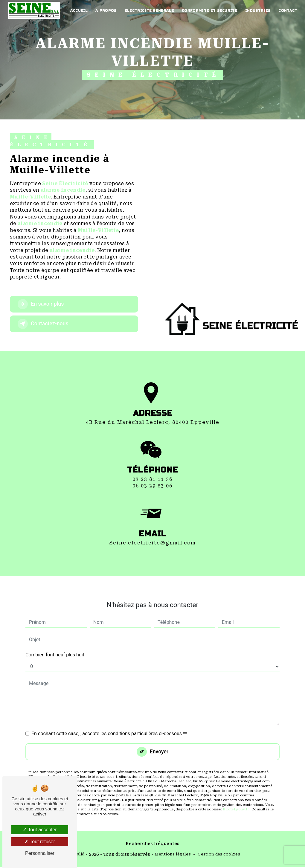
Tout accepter (40, 830)
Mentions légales (173, 855)
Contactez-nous (46, 324)
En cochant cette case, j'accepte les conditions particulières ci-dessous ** (109, 727)
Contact (287, 10)
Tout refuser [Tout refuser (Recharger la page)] (40, 842)
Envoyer (159, 745)
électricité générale (149, 10)
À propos (106, 10)
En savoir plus (44, 304)
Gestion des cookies (219, 855)
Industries (257, 10)
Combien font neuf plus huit (55, 648)
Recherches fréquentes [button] (152, 844)
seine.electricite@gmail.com (153, 536)
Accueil (79, 10)
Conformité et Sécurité (209, 10)
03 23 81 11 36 (152, 486)
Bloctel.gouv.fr (236, 803)
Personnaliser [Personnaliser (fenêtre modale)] (40, 853)
